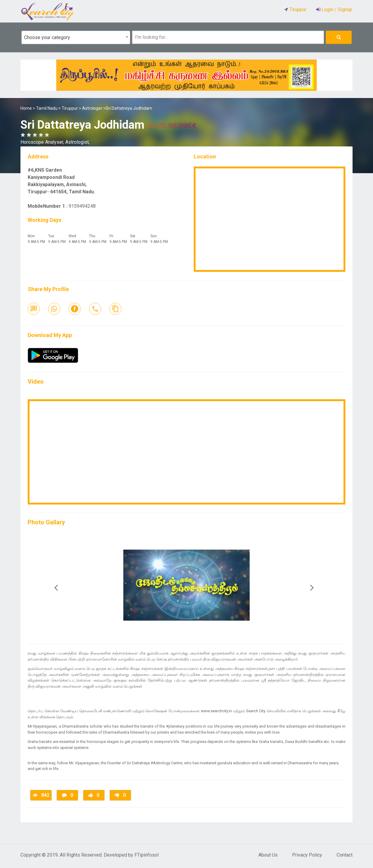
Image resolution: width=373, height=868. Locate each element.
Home (26, 108)
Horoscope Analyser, (43, 142)
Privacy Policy (307, 855)
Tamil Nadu (47, 108)
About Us (268, 855)
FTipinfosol (146, 855)
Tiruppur (70, 108)
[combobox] (76, 37)
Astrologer (92, 108)
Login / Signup (336, 9)
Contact (345, 855)
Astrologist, (77, 142)
